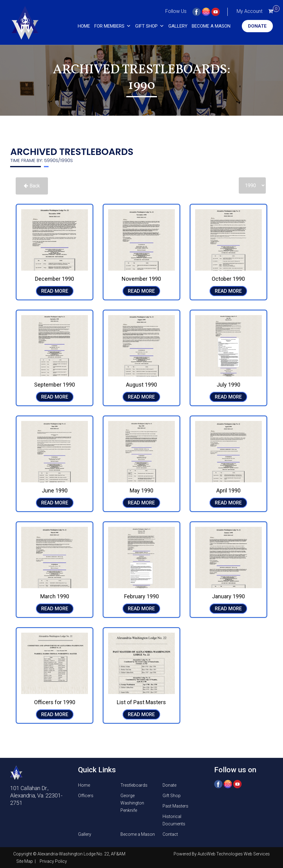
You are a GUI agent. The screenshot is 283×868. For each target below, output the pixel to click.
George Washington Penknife (132, 803)
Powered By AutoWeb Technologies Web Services (222, 854)
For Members (113, 26)
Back (32, 186)
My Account (250, 11)
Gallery (178, 26)
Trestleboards (134, 785)
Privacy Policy (53, 861)
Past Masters (175, 806)
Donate (257, 26)
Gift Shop (150, 26)
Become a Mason (211, 26)
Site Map (25, 861)
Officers (86, 796)
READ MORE (55, 291)
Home (84, 26)
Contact (170, 834)
